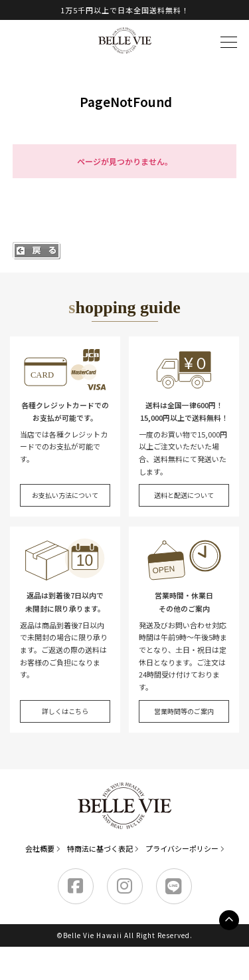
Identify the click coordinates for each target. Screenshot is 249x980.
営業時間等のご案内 (184, 711)
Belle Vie (125, 41)
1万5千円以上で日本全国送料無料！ (125, 10)
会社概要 (40, 848)
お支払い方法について (65, 495)
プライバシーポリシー (182, 848)
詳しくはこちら (65, 711)
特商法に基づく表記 (100, 848)
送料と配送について (184, 495)
